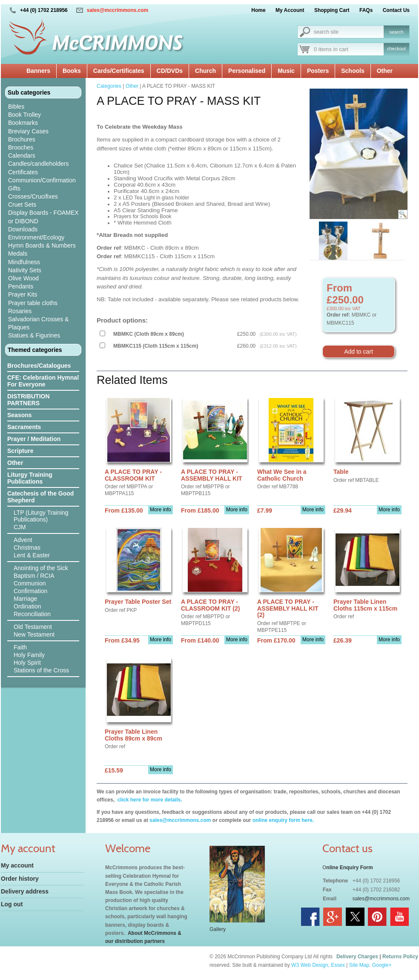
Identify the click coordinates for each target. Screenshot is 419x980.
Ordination (27, 606)
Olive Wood (23, 278)
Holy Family (29, 655)
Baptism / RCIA (34, 576)
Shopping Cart (332, 10)
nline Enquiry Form (349, 868)
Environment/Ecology (36, 237)
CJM (20, 527)
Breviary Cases (28, 131)
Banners (38, 71)
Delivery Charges (357, 957)
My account (17, 865)
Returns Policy (400, 957)
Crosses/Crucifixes (33, 196)
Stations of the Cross (41, 670)
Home (258, 10)
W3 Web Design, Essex (318, 965)
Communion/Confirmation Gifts (42, 184)
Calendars (22, 156)
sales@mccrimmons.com (118, 10)
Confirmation (30, 591)
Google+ (382, 965)
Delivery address (25, 891)
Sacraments (24, 427)
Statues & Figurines (34, 335)
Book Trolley (24, 115)
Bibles (16, 107)
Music (286, 71)
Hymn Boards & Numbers (42, 245)
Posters (318, 71)
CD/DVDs (170, 71)
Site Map (359, 965)
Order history (20, 879)
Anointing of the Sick (41, 568)
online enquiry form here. (283, 820)
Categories (109, 86)
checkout (396, 49)
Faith (20, 647)
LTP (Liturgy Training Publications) (41, 516)
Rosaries (20, 311)
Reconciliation (32, 614)
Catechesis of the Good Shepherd (40, 497)
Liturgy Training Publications (30, 478)
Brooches (21, 147)
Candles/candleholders (38, 164)
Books (72, 71)
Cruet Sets (22, 205)
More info (161, 510)
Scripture (20, 451)
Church (205, 71)
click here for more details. (149, 800)
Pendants (21, 286)
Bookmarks (23, 123)
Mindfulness (24, 262)
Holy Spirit (27, 663)
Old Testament (33, 627)
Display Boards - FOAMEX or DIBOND (43, 217)
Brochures (22, 139)
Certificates (23, 172)
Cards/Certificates (119, 71)
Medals (18, 254)
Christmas (27, 548)
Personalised (247, 71)
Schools (353, 71)
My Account (290, 10)
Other (385, 71)
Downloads (23, 229)
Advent (23, 540)
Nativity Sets (25, 270)
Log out (12, 904)
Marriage (25, 599)
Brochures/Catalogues (39, 366)
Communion (30, 583)
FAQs (366, 10)
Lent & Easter (32, 555)
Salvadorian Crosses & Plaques (38, 323)
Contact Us (396, 10)
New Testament (34, 634)
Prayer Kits (23, 294)
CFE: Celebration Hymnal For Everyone (43, 381)
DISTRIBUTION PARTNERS (29, 400)
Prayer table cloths (33, 303)
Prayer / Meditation (34, 439)
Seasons (20, 415)
